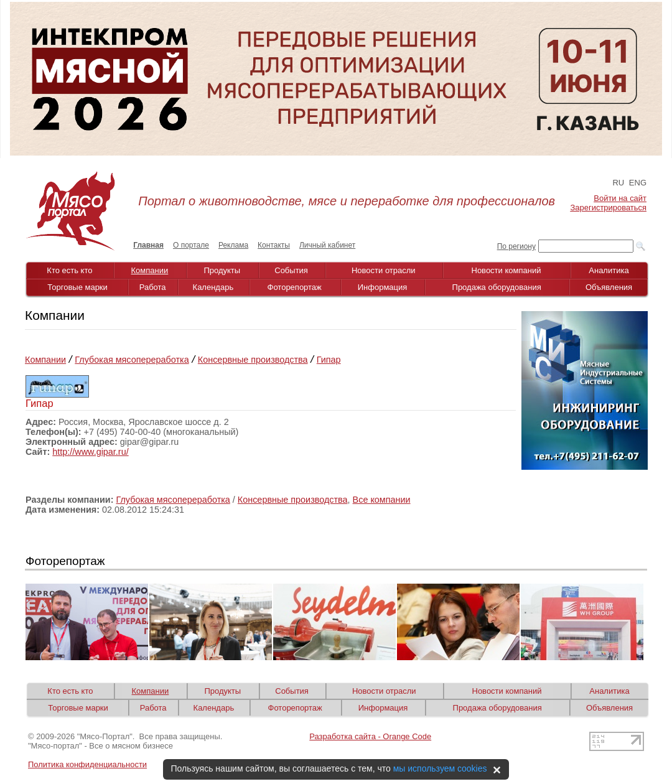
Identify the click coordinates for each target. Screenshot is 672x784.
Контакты (274, 245)
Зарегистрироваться (609, 208)
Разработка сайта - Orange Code (370, 736)
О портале (191, 245)
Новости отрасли (384, 270)
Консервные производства (253, 360)
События (291, 270)
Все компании (382, 500)
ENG (638, 183)
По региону (516, 246)
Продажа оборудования (497, 287)
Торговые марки (77, 287)
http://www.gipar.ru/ (90, 452)
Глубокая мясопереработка (132, 360)
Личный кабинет (327, 245)
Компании (150, 270)
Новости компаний (506, 270)
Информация (383, 287)
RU (618, 183)
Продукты (222, 270)
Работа (153, 287)
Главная (148, 245)
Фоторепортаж (295, 287)
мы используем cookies (440, 768)
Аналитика (609, 270)
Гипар (329, 360)
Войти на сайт (620, 198)
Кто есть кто (69, 270)
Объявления (609, 287)
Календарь (213, 287)
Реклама (233, 245)
